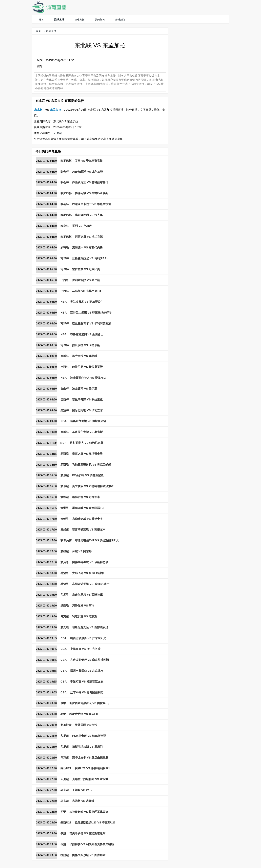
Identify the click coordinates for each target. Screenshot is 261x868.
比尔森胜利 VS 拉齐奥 (89, 215)
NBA (64, 302)
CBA (64, 638)
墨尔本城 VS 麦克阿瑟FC (88, 508)
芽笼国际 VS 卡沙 (86, 725)
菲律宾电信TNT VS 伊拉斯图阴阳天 (97, 540)
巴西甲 (65, 280)
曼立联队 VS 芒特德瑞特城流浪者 (93, 486)
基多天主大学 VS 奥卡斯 (87, 432)
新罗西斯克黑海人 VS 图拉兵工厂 (90, 703)
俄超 (63, 833)
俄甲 (63, 703)
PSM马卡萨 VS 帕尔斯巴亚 (89, 736)
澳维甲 (65, 519)
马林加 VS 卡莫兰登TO (87, 291)
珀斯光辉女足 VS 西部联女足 (90, 627)
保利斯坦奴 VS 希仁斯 (86, 280)
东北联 (38, 110)
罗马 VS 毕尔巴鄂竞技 (89, 161)
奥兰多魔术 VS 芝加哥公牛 (87, 302)
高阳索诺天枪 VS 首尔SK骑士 (91, 584)
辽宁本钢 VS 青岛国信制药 (87, 692)
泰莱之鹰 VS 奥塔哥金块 (87, 454)
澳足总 (65, 562)
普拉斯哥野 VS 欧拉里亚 (87, 399)
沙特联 (65, 247)
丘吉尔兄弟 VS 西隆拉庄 (87, 595)
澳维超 (65, 497)
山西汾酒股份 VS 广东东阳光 (88, 638)
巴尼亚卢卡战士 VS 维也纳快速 (91, 204)
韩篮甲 (65, 573)
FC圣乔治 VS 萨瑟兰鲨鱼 (88, 475)
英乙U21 (66, 768)
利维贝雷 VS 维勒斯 (85, 616)
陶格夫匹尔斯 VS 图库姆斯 (89, 855)
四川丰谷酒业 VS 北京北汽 (87, 671)
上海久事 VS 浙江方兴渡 (85, 649)
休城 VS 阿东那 (82, 551)
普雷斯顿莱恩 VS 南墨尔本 (89, 530)
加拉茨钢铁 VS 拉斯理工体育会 (89, 812)
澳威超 (65, 475)
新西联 (65, 454)
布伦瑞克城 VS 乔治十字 (87, 519)
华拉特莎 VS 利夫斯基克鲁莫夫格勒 (91, 844)
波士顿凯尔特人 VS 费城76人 (88, 378)
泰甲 (63, 714)
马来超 (65, 790)
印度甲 (65, 595)
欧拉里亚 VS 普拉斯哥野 (87, 367)
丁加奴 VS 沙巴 (82, 790)
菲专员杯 (66, 540)
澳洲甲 (65, 508)
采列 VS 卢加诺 (82, 226)
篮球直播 (79, 20)
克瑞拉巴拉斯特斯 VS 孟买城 (90, 779)
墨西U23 (66, 822)
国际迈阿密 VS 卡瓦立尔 (87, 410)
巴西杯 (65, 291)
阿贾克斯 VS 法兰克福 (89, 237)
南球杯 (65, 258)
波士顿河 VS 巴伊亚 (85, 389)
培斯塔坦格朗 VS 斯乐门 (87, 747)
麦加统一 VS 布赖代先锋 (87, 247)
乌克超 (65, 616)
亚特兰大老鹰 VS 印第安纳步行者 (91, 313)
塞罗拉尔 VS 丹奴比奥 (86, 269)
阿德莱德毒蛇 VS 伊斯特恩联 (90, 562)
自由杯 (65, 389)
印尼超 (65, 736)
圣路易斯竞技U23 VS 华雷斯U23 (95, 822)
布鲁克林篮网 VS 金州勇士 (87, 334)
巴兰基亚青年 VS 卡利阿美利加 (91, 323)
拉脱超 (65, 855)
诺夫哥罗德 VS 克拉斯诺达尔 (87, 833)
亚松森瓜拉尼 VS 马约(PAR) (90, 258)
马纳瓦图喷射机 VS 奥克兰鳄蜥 (91, 465)
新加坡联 (66, 725)
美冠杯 (65, 410)
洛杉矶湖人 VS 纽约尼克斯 (87, 443)
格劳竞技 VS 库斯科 (85, 356)
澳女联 (65, 627)
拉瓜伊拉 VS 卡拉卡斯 (86, 345)
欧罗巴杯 (66, 161)
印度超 (58, 133)
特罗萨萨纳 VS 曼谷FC (84, 714)
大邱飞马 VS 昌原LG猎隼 (88, 573)
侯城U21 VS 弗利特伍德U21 (92, 768)
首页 (41, 20)
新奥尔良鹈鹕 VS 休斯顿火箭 (88, 421)
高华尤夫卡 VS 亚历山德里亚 (90, 758)
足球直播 (59, 20)
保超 (63, 844)
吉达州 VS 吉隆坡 (83, 801)
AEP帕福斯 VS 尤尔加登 (87, 172)
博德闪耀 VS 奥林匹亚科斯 (91, 193)
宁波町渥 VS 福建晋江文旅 (87, 682)
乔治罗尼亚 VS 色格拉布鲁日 (90, 182)
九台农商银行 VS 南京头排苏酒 (89, 660)
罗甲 (63, 812)
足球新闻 (100, 20)
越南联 (65, 606)
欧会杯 (65, 172)
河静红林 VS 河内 (83, 606)
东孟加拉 (55, 110)
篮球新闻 (120, 20)
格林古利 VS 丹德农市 (86, 497)
